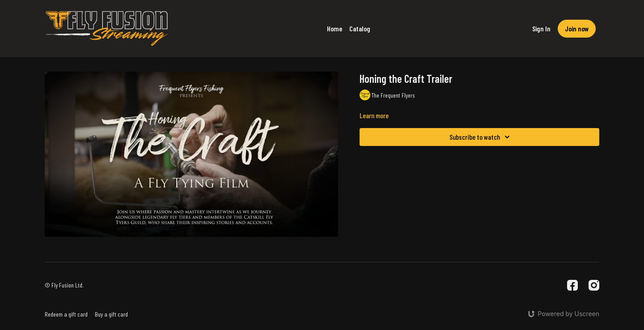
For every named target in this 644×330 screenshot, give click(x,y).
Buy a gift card (111, 314)
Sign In (541, 28)
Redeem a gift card (66, 314)
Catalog (360, 28)
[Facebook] (572, 285)
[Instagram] (594, 285)
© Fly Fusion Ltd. (64, 285)
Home (335, 28)
